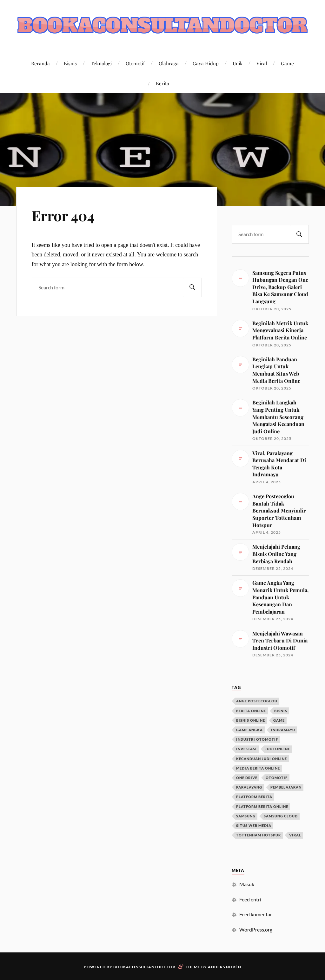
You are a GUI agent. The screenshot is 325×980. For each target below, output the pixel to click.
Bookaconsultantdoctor (144, 967)
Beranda (40, 63)
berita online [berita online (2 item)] (251, 711)
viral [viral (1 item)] (295, 835)
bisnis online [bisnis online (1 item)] (251, 720)
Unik (238, 63)
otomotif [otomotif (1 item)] (277, 778)
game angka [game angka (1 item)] (249, 730)
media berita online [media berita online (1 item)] (258, 768)
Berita (162, 83)
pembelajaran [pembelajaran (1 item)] (286, 787)
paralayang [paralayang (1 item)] (249, 787)
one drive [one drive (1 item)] (247, 778)
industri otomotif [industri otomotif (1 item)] (257, 739)
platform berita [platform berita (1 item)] (254, 797)
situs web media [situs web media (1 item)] (254, 825)
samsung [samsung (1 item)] (246, 816)
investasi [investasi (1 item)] (246, 749)
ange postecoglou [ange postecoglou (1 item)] (257, 701)
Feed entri (250, 899)
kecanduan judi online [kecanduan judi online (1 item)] (262, 759)
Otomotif (135, 63)
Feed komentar (256, 914)
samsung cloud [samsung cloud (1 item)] (281, 816)
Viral (262, 63)
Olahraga (169, 63)
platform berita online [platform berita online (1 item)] (262, 806)
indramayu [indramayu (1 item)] (283, 730)
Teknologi (101, 63)
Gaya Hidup (206, 63)
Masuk (247, 884)
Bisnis (70, 63)
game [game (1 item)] (279, 720)
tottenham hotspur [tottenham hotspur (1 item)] (259, 835)
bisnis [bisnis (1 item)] (281, 711)
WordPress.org (256, 929)
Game (287, 63)
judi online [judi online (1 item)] (278, 749)
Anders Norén (225, 967)
